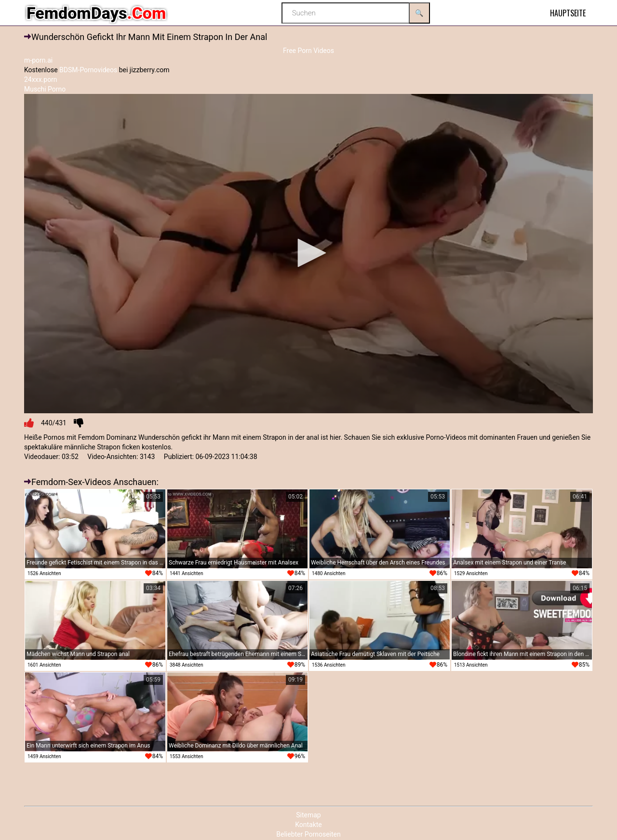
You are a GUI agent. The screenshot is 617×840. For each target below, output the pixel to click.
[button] (308, 253)
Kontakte (308, 825)
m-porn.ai (38, 60)
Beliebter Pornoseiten (308, 834)
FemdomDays (96, 13)
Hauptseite (568, 13)
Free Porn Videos (308, 51)
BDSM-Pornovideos (88, 70)
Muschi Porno (45, 89)
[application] (308, 254)
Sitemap (308, 815)
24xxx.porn (41, 79)
